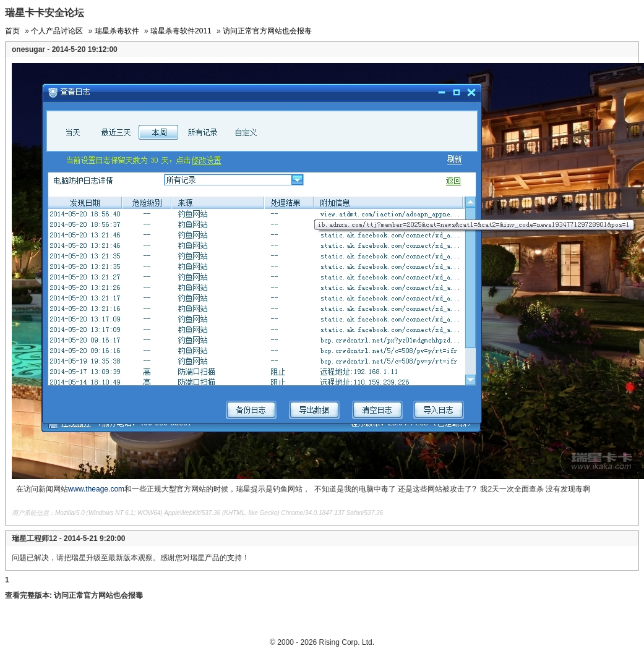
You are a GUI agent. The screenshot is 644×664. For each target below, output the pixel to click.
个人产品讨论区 (57, 31)
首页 (12, 31)
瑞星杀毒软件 (117, 31)
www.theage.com (96, 489)
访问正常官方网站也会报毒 (267, 31)
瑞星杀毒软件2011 (181, 31)
